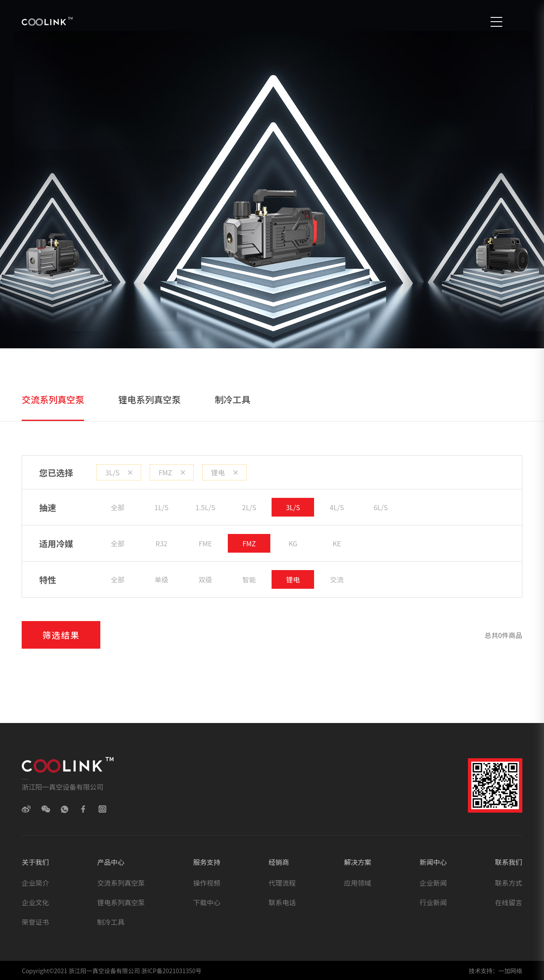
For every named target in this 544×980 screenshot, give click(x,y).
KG (293, 543)
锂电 (224, 472)
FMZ (171, 472)
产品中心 (111, 862)
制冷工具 (232, 400)
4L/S (337, 507)
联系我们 (509, 862)
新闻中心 (433, 862)
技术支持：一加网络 (496, 971)
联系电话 (282, 902)
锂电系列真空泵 (149, 400)
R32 (161, 543)
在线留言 (509, 902)
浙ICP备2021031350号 (171, 971)
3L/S (119, 472)
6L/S (381, 507)
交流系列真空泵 (53, 400)
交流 (337, 579)
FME (205, 543)
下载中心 (207, 902)
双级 (205, 579)
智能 (249, 579)
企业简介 (35, 883)
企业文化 (35, 902)
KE (337, 543)
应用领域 (358, 883)
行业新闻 (433, 902)
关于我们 (35, 862)
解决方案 (358, 862)
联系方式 (509, 883)
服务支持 (207, 862)
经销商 (279, 862)
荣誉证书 (35, 922)
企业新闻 (433, 883)
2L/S (249, 507)
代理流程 (282, 883)
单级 (161, 579)
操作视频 (207, 883)
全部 (118, 507)
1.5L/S (205, 507)
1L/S (161, 507)
